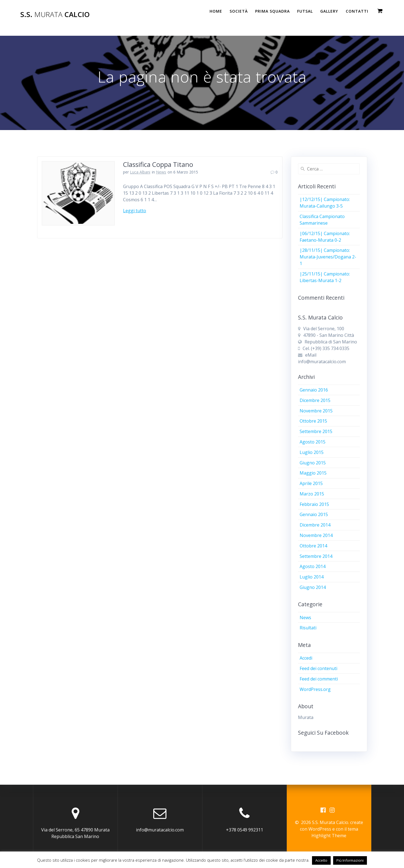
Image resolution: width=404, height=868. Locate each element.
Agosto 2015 (313, 442)
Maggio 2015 (313, 473)
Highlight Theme (329, 836)
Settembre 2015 (316, 431)
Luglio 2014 (312, 577)
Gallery (329, 11)
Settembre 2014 (316, 556)
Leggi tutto (135, 211)
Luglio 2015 (312, 452)
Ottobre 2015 (313, 421)
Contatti (357, 11)
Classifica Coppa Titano (158, 164)
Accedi (306, 658)
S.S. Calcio (55, 15)
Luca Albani (140, 172)
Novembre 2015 (316, 411)
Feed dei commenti (319, 679)
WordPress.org (315, 689)
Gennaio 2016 (314, 390)
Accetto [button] (321, 860)
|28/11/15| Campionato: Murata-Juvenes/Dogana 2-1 (328, 257)
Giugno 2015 (313, 463)
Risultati (308, 628)
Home (216, 11)
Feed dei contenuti (318, 668)
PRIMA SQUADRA (272, 11)
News (161, 172)
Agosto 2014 (313, 566)
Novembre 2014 (316, 535)
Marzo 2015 (312, 494)
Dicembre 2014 (315, 525)
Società (239, 11)
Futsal (305, 11)
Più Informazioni (350, 860)
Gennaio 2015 (314, 514)
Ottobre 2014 (313, 546)
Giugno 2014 (313, 587)
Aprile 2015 (311, 483)
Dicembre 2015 (315, 400)
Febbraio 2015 (314, 504)
